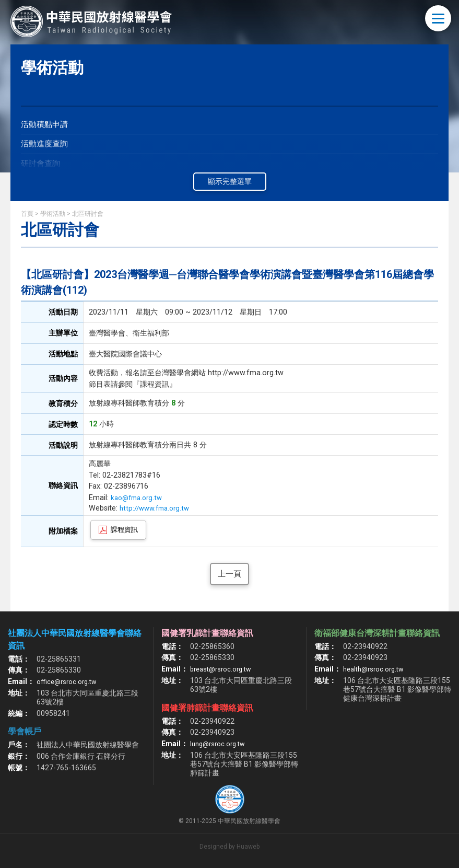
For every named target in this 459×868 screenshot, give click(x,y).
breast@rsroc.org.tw (224, 670)
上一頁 (230, 574)
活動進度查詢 (46, 145)
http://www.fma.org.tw (161, 508)
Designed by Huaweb (229, 848)
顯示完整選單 (230, 181)
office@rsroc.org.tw (69, 682)
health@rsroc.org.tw (376, 670)
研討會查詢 (42, 166)
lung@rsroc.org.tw (220, 745)
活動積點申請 (46, 125)
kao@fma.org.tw (139, 498)
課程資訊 (124, 530)
